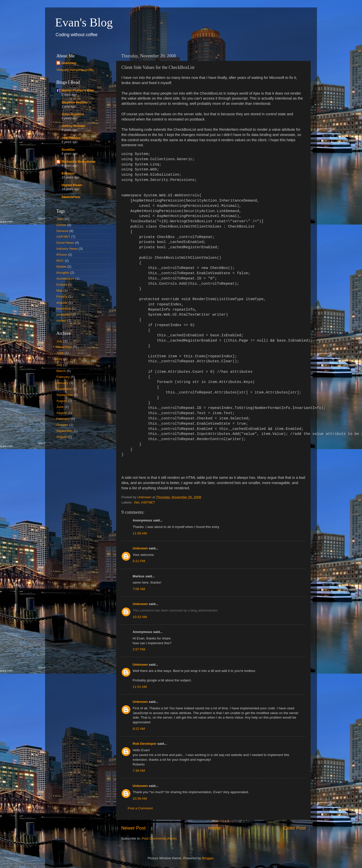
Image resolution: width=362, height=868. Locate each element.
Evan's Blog (84, 22)
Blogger (208, 858)
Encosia (68, 173)
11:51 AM (140, 687)
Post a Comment (140, 808)
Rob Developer (144, 744)
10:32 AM (140, 617)
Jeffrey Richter (73, 126)
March (61, 371)
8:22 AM (139, 729)
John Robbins (73, 114)
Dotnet (61, 225)
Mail (59, 291)
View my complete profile (75, 70)
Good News (65, 243)
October (62, 425)
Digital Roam (72, 185)
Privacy (62, 297)
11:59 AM (140, 533)
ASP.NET (148, 502)
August (62, 401)
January (62, 383)
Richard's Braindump (79, 162)
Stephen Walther (75, 102)
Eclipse (62, 285)
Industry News (67, 249)
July (59, 341)
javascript (63, 314)
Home (214, 828)
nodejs (61, 320)
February (63, 377)
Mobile (61, 267)
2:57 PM (139, 649)
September (65, 395)
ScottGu (68, 150)
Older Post (295, 828)
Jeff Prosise (71, 138)
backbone (64, 309)
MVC (60, 261)
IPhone (62, 255)
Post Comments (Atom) (159, 838)
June (60, 353)
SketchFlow (71, 197)
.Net (136, 502)
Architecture (65, 279)
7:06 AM (139, 589)
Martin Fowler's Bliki (78, 90)
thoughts (63, 273)
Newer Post (133, 828)
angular (62, 303)
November (64, 347)
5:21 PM (139, 561)
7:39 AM (139, 771)
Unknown (140, 548)
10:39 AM (140, 799)
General (62, 231)
